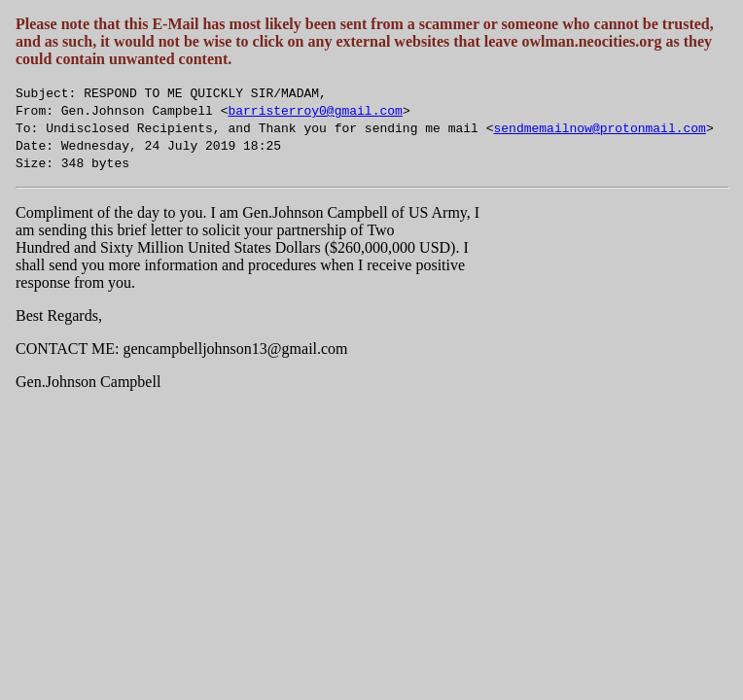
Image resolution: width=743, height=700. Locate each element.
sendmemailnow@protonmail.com (599, 127)
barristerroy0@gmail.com (315, 110)
